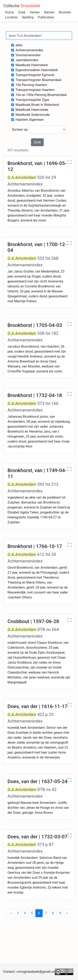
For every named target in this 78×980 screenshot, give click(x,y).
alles (19, 45)
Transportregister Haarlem (35, 90)
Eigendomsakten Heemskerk (37, 70)
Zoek (22, 12)
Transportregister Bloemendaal (38, 80)
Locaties (11, 17)
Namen (49, 12)
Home (9, 12)
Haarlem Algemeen (30, 120)
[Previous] (11, 913)
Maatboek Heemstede (32, 110)
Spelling (28, 17)
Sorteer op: (39, 129)
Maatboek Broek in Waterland (37, 105)
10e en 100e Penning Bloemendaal (41, 95)
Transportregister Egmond (35, 75)
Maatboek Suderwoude (32, 115)
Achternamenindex (29, 50)
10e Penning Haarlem (31, 85)
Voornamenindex (28, 55)
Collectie (22, 6)
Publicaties (46, 17)
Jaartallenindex (27, 60)
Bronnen (65, 12)
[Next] (67, 913)
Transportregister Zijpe (32, 100)
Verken (35, 12)
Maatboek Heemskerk (32, 65)
